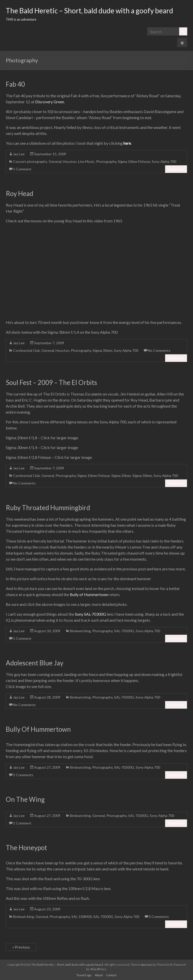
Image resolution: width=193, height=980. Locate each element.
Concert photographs (30, 161)
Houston (70, 161)
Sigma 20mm (121, 476)
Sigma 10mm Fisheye (134, 161)
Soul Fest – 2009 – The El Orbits (51, 382)
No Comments (159, 350)
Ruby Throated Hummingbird (48, 508)
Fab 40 (15, 84)
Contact (111, 975)
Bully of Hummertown (89, 594)
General (55, 161)
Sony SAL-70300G (90, 614)
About (99, 975)
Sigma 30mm (103, 350)
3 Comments (159, 917)
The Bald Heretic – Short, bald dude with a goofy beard (89, 11)
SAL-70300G (124, 631)
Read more (176, 169)
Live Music (86, 161)
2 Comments (23, 775)
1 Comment (22, 169)
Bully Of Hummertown (38, 729)
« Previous (21, 947)
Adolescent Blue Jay (35, 663)
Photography (106, 161)
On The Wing (25, 799)
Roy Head (19, 193)
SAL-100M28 (82, 917)
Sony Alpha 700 (164, 161)
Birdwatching (80, 631)
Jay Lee (19, 154)
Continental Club (27, 350)
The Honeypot (26, 848)
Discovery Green (50, 102)
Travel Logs (84, 975)
